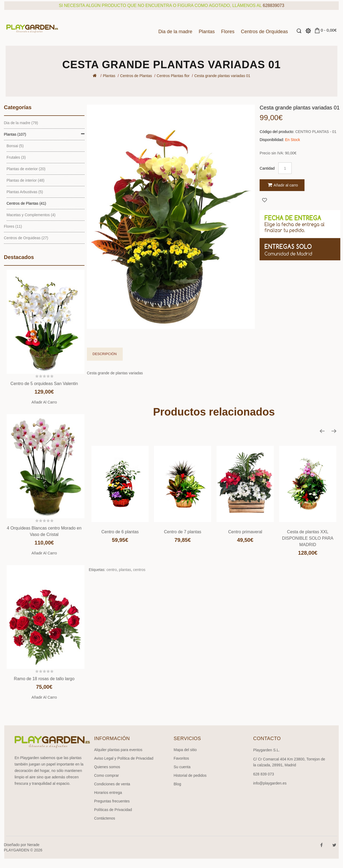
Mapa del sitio (185, 750)
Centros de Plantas (136, 76)
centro (112, 570)
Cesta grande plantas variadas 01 (222, 76)
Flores (228, 32)
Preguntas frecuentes (112, 801)
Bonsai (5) (15, 146)
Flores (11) (13, 226)
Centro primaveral (245, 532)
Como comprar (107, 775)
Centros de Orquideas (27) (26, 238)
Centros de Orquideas (264, 32)
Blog (178, 784)
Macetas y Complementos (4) (31, 215)
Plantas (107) (15, 134)
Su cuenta (182, 767)
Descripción (105, 354)
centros (139, 570)
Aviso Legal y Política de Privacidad (124, 758)
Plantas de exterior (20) (26, 169)
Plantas (207, 32)
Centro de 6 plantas (120, 532)
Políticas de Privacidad (113, 810)
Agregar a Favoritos (264, 200)
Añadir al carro (44, 402)
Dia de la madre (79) (21, 123)
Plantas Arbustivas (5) (25, 192)
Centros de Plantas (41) (26, 203)
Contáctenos (105, 818)
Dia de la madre (175, 32)
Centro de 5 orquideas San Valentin (44, 384)
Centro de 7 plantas (183, 532)
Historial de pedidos (190, 775)
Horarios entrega (108, 793)
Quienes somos (107, 767)
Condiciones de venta (112, 784)
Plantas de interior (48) (26, 180)
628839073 (273, 5)
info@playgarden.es (270, 783)
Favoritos (182, 758)
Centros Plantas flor (173, 76)
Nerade (33, 845)
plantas (125, 570)
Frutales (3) (16, 157)
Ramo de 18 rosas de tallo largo (44, 679)
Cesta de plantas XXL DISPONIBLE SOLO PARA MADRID (308, 538)
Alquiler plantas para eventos (118, 750)
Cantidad (267, 168)
